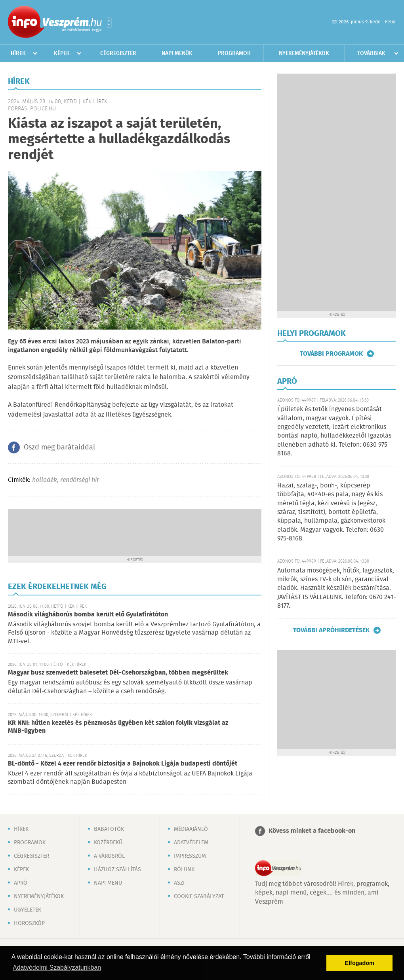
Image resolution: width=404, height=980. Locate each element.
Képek (62, 53)
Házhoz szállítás (117, 870)
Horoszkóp (29, 923)
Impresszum (190, 856)
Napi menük (177, 53)
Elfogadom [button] (360, 963)
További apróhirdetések (331, 630)
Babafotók (109, 829)
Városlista (109, 23)
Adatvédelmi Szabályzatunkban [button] (57, 968)
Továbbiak (371, 53)
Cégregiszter (118, 53)
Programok (234, 53)
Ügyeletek (28, 910)
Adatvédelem (191, 843)
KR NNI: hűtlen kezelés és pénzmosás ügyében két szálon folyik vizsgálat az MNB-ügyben (118, 727)
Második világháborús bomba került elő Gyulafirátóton (88, 615)
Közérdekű (108, 843)
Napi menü (108, 883)
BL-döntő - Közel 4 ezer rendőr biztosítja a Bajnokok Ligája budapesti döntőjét (123, 764)
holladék (45, 480)
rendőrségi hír (80, 480)
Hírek (18, 53)
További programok (331, 354)
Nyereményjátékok (304, 53)
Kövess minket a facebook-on (312, 831)
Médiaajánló (191, 829)
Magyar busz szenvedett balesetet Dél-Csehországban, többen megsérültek (118, 673)
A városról (109, 856)
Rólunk (184, 870)
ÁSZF (180, 883)
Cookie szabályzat (199, 897)
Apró (21, 883)
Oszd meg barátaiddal (59, 447)
